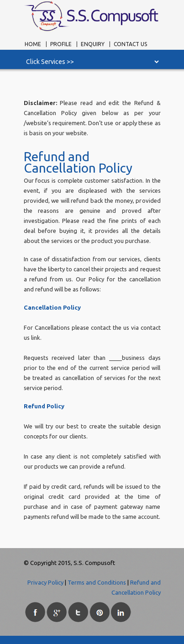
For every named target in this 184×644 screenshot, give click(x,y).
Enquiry (93, 44)
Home (33, 44)
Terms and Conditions (97, 582)
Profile (62, 44)
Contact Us (130, 44)
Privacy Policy (45, 582)
